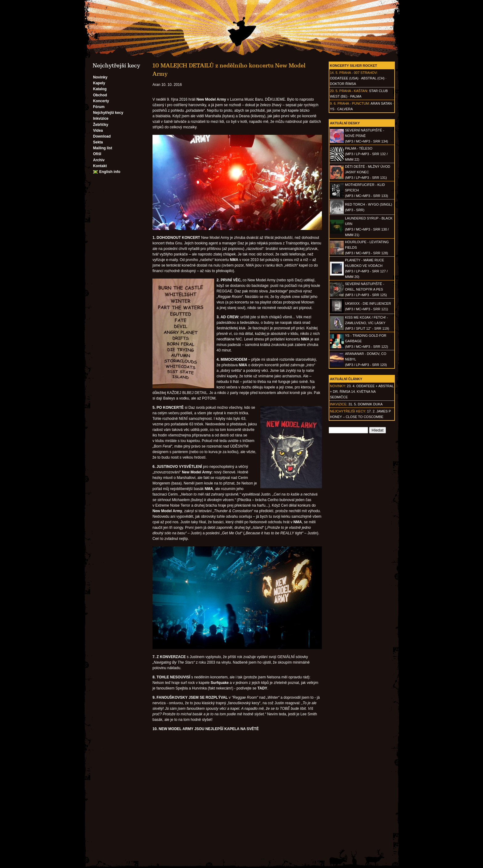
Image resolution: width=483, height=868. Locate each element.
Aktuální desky (345, 123)
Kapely (99, 83)
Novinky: (338, 386)
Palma (356, 96)
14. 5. (334, 73)
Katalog (100, 89)
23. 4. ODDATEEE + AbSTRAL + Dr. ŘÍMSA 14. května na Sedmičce (362, 392)
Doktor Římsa (343, 84)
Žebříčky (101, 125)
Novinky (100, 77)
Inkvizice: (339, 404)
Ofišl (97, 154)
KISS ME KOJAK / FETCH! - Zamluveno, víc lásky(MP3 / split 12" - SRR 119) (367, 323)
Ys (332, 109)
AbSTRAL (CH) (373, 78)
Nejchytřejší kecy (108, 113)
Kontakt (100, 166)
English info (110, 172)
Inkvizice (101, 119)
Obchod (100, 95)
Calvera (345, 109)
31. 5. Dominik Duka (365, 404)
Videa (98, 131)
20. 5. (334, 91)
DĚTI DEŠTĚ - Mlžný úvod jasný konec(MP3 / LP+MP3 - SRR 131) (368, 172)
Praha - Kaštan (353, 91)
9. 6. (333, 103)
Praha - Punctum (353, 103)
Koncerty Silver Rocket (353, 66)
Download (102, 136)
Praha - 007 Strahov (358, 73)
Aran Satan (381, 103)
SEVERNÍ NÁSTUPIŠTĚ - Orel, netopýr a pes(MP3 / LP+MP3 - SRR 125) (366, 289)
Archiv (99, 160)
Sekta (98, 142)
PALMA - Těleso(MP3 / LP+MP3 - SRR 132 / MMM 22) (366, 154)
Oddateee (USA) (344, 78)
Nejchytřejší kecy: (348, 411)
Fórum (99, 107)
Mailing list (103, 148)
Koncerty (101, 101)
